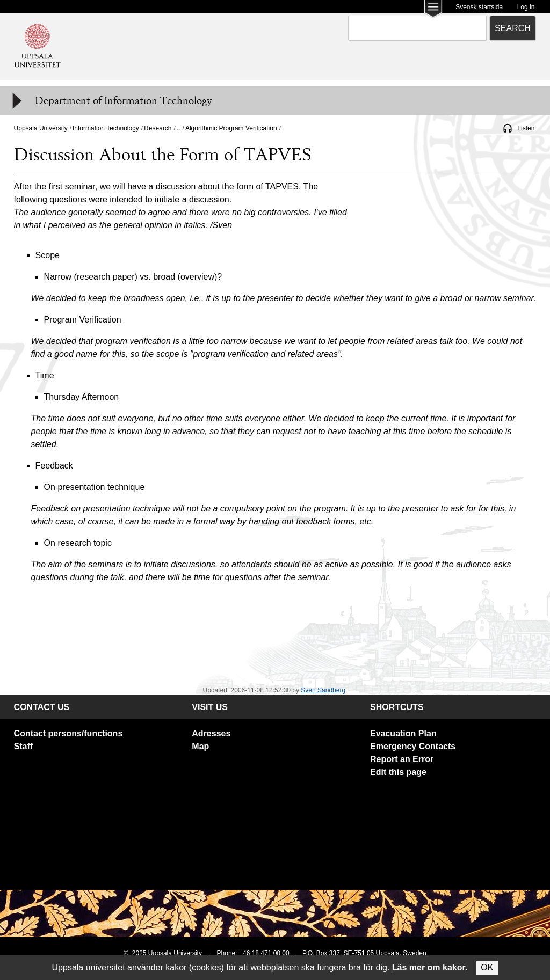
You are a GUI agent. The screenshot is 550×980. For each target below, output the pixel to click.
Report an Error (402, 759)
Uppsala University (41, 128)
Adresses (211, 733)
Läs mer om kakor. (430, 967)
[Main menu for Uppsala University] (433, 10)
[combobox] (417, 28)
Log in (526, 7)
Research (158, 128)
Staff (24, 746)
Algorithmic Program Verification (231, 128)
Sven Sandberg (323, 690)
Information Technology (106, 128)
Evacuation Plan (403, 733)
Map (200, 746)
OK (487, 967)
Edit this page (398, 772)
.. (179, 128)
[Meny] (16, 101)
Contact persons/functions (68, 733)
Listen (526, 128)
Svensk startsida (479, 7)
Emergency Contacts (413, 746)
